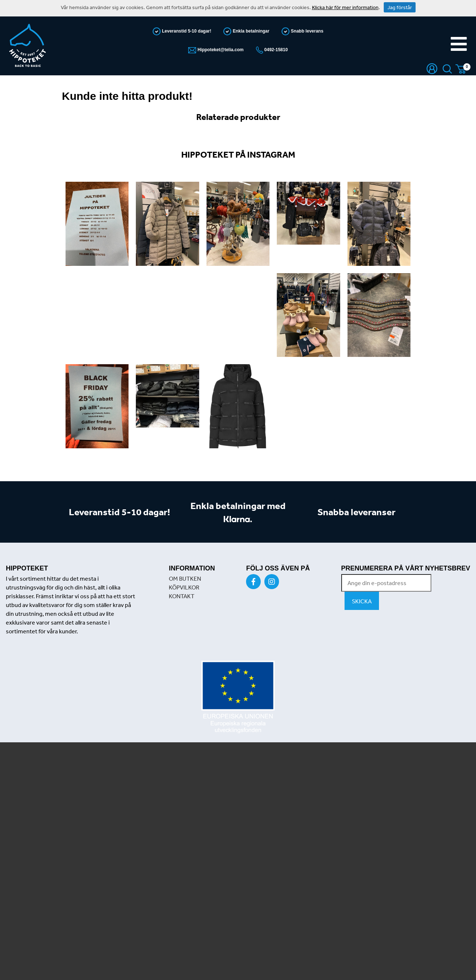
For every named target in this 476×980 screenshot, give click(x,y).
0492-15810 (276, 50)
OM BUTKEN (185, 578)
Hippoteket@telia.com (220, 50)
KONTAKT (182, 596)
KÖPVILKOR (184, 587)
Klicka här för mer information (345, 7)
